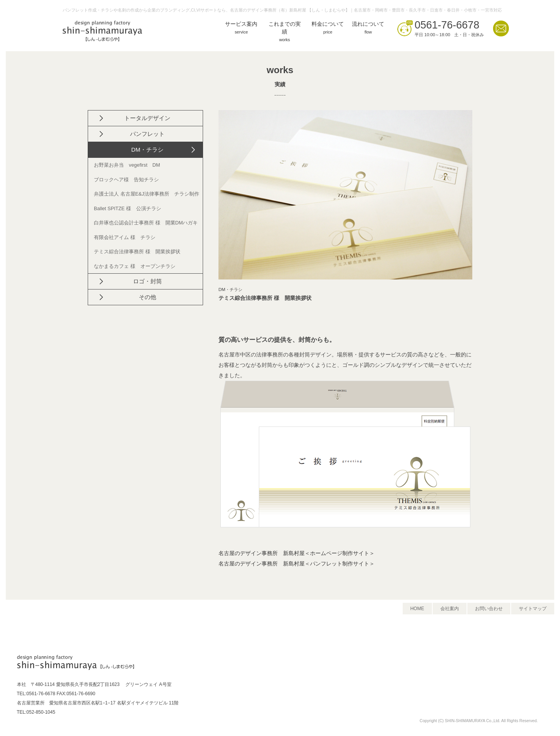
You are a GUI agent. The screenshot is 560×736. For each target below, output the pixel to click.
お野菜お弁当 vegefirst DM (127, 165)
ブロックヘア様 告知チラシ (126, 180)
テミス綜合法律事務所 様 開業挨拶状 (137, 252)
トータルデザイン (147, 118)
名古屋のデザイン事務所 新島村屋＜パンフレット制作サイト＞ (297, 564)
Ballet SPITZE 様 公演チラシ (127, 208)
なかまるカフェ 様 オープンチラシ (135, 266)
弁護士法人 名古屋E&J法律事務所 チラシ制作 (147, 194)
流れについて (368, 29)
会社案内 (450, 609)
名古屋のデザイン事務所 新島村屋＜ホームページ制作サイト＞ (297, 553)
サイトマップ (533, 609)
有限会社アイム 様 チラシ (125, 237)
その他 (147, 297)
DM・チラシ (147, 150)
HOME (417, 609)
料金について (328, 29)
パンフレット (147, 134)
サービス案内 (241, 29)
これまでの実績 (285, 33)
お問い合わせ (489, 609)
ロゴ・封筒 (147, 281)
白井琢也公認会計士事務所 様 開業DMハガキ (146, 223)
